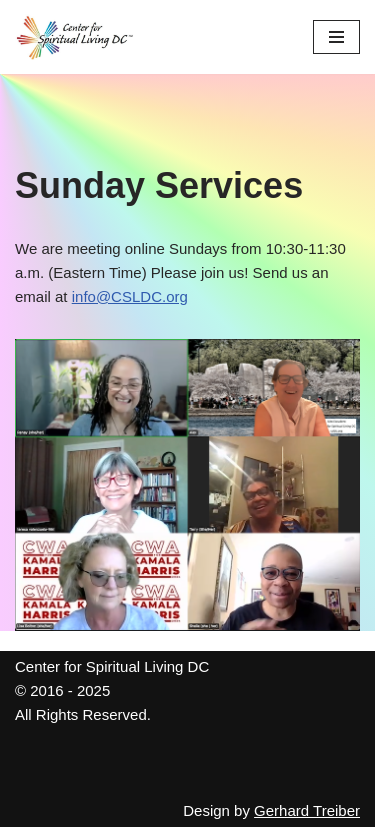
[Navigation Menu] (336, 37)
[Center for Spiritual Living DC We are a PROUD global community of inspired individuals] (75, 37)
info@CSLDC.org (130, 296)
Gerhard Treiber (307, 810)
